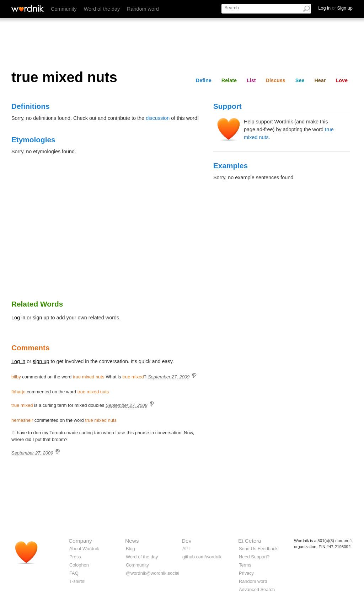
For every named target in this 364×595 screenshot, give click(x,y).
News (132, 541)
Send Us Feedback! (259, 549)
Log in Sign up (335, 8)
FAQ (74, 573)
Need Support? (254, 557)
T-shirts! (77, 581)
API (186, 549)
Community (64, 9)
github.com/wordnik (202, 557)
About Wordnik (84, 549)
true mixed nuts (89, 377)
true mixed (133, 377)
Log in (18, 318)
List (251, 80)
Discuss (276, 80)
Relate (229, 80)
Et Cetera (250, 541)
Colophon (79, 565)
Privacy (246, 573)
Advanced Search (257, 589)
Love (342, 80)
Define (204, 80)
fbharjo (18, 392)
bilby (16, 377)
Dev (186, 541)
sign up (41, 318)
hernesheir (22, 420)
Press (75, 557)
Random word (143, 9)
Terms (245, 565)
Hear (320, 80)
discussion (158, 118)
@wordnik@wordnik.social (152, 573)
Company (80, 541)
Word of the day (102, 9)
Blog (130, 549)
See (300, 80)
